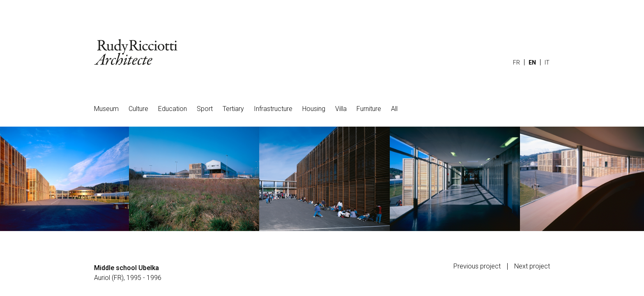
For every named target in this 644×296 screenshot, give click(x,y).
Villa (341, 109)
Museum (106, 109)
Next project (532, 266)
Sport (205, 109)
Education (172, 109)
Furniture (369, 109)
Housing (314, 109)
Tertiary (233, 109)
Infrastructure (273, 109)
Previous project (477, 266)
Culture (138, 109)
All (394, 109)
